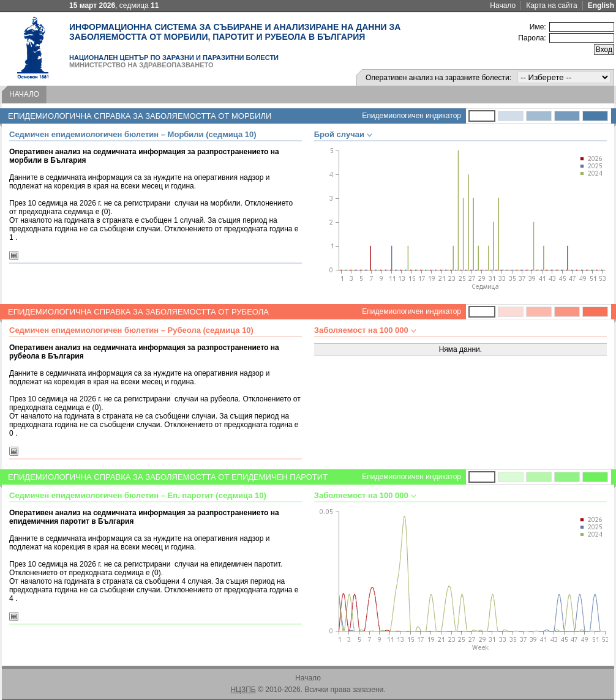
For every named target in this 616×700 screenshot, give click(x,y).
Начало (503, 6)
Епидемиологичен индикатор (411, 116)
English (601, 6)
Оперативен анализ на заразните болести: (438, 78)
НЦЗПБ (243, 690)
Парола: (532, 38)
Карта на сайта (552, 6)
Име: (538, 27)
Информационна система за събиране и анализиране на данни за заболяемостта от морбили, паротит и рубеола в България (235, 32)
